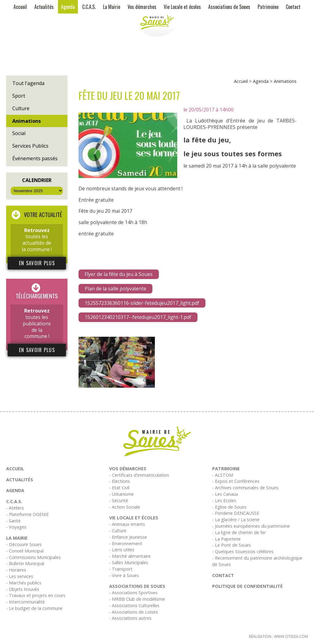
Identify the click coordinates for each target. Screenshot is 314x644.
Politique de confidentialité (247, 586)
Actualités (44, 7)
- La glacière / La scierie (236, 520)
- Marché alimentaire (130, 556)
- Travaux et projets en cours (36, 595)
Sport (19, 96)
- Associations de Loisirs (134, 612)
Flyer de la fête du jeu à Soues (119, 274)
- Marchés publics (24, 583)
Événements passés (35, 158)
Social (19, 133)
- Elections (120, 481)
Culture (21, 108)
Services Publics (30, 146)
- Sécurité (119, 500)
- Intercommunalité (25, 602)
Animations (27, 121)
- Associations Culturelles (134, 605)
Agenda (68, 7)
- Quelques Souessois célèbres (243, 551)
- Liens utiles (122, 550)
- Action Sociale (125, 507)
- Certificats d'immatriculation (139, 475)
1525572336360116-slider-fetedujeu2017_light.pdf (142, 303)
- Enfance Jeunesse (128, 537)
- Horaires (16, 570)
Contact (293, 7)
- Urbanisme (121, 494)
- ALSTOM (223, 475)
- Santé (13, 521)
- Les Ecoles (224, 500)
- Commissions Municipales (33, 557)
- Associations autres (130, 618)
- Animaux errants (127, 524)
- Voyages (16, 527)
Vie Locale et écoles (182, 7)
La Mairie (112, 7)
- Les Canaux (225, 494)
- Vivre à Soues (124, 575)
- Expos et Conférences (236, 481)
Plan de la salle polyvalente (115, 289)
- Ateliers (15, 508)
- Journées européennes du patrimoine (251, 526)
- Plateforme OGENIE (27, 514)
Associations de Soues (229, 7)
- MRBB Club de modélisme (137, 599)
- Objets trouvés (23, 589)
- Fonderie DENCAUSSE (236, 513)
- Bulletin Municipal (25, 563)
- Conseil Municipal (25, 551)
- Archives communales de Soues (245, 488)
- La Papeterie (226, 539)
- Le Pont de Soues (232, 545)
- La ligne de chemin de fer (239, 532)
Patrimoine (268, 7)
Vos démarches (142, 7)
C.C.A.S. (89, 7)
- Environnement (126, 543)
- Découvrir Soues (24, 544)
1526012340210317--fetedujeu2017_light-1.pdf (138, 317)
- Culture (118, 531)
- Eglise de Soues (229, 507)
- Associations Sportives (133, 593)
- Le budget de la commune (34, 608)
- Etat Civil (119, 488)
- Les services (20, 576)
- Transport (121, 569)
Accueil (20, 7)
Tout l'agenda (28, 83)
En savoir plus (37, 263)
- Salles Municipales (129, 563)
